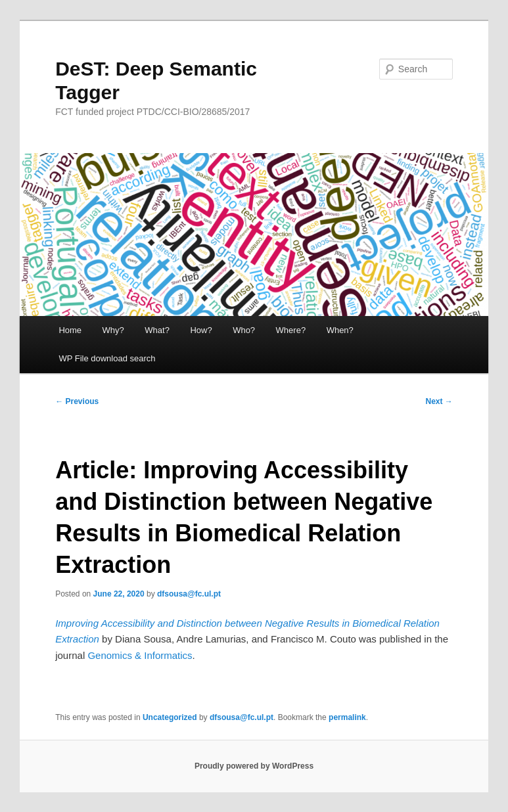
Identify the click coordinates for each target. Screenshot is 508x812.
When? (340, 330)
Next (439, 401)
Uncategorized (170, 717)
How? (201, 330)
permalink (347, 717)
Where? (291, 330)
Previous (77, 401)
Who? (244, 330)
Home (70, 330)
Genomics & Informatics (140, 655)
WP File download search (107, 358)
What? (157, 330)
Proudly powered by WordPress (254, 766)
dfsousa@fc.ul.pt (189, 594)
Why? (113, 330)
